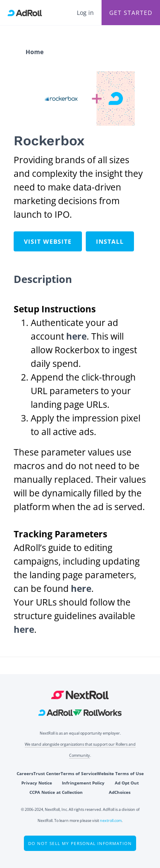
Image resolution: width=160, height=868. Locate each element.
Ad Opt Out (127, 783)
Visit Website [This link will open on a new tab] (48, 241)
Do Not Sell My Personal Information (80, 843)
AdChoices (120, 792)
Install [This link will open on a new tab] (110, 241)
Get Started (131, 13)
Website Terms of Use (120, 773)
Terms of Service (79, 773)
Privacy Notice (37, 783)
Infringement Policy (83, 783)
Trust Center (47, 773)
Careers (25, 773)
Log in (85, 13)
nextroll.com (111, 820)
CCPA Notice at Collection (56, 792)
